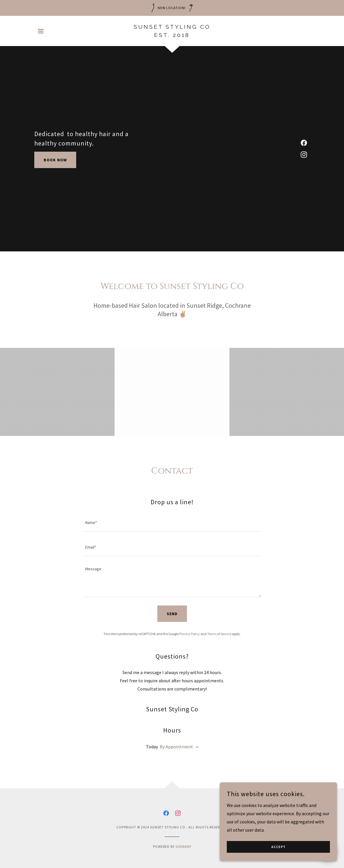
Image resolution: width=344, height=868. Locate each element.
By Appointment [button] (176, 747)
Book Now (55, 160)
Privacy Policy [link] (190, 634)
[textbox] (172, 523)
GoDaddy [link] (183, 846)
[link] (172, 35)
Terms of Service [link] (219, 634)
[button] (41, 31)
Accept (279, 847)
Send (172, 614)
